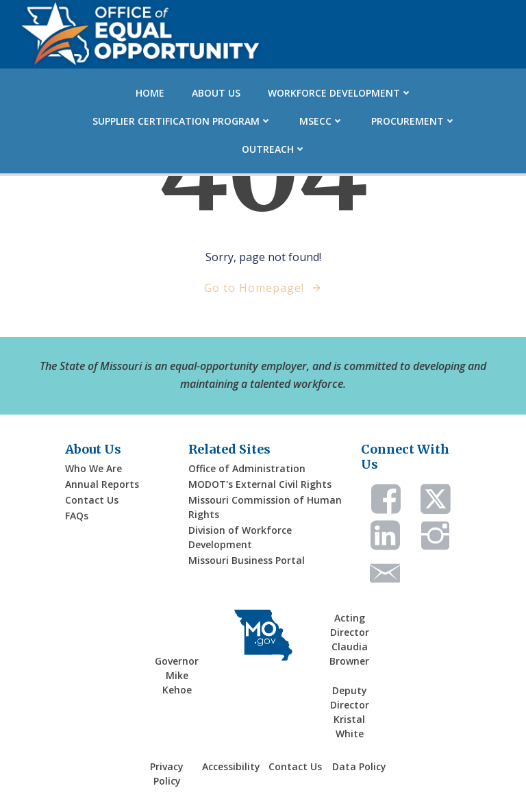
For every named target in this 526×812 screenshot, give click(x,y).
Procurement (414, 121)
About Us (216, 93)
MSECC (322, 121)
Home (150, 93)
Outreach (274, 149)
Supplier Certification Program (182, 121)
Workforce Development (340, 93)
